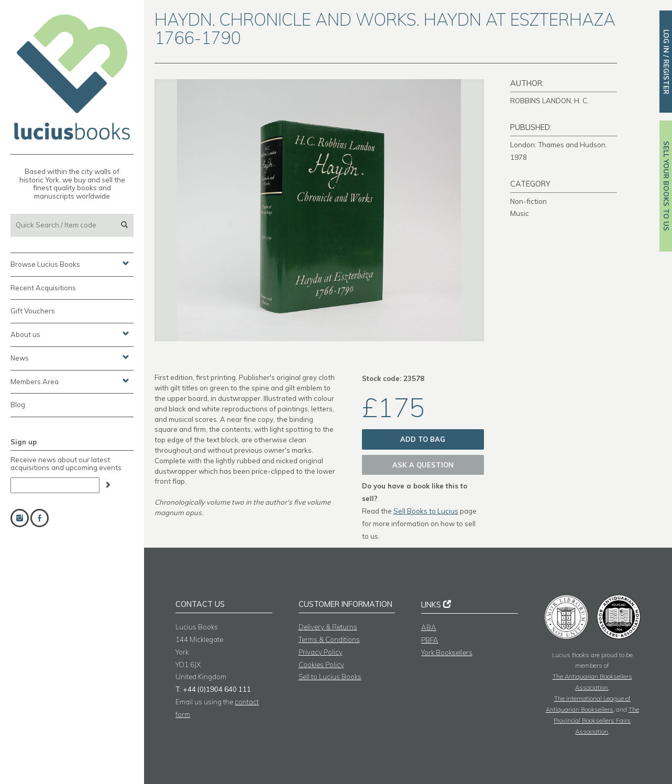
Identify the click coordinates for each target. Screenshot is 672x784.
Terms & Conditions (329, 639)
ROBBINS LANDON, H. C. (549, 101)
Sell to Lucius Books (330, 677)
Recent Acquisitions (43, 288)
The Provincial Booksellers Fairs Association (596, 720)
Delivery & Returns (328, 627)
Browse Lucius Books (70, 264)
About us (70, 334)
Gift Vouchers (33, 311)
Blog (18, 405)
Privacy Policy (321, 652)
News (70, 357)
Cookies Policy (321, 665)
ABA (429, 627)
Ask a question (423, 465)
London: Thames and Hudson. (559, 145)
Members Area (70, 381)
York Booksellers (447, 652)
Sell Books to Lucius (426, 511)
